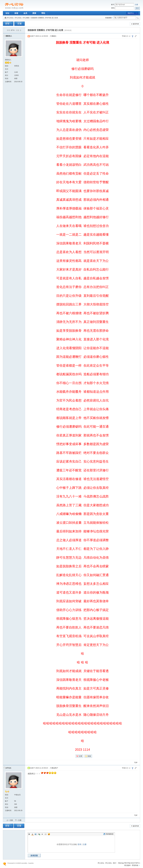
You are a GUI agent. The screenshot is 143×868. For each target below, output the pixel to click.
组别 (7, 66)
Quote (42, 834)
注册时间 (8, 82)
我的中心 (131, 13)
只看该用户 (54, 768)
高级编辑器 (108, 834)
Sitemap (121, 863)
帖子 (7, 72)
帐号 (113, 5)
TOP (136, 763)
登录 (79, 844)
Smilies (49, 834)
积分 (7, 75)
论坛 (7, 13)
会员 (25, 13)
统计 (115, 863)
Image (36, 834)
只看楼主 (53, 36)
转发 (89, 756)
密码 (113, 8)
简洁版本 (127, 865)
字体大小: (125, 36)
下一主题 (18, 820)
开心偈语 (26, 18)
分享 (81, 756)
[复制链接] (68, 30)
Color (32, 834)
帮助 (43, 13)
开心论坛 (10, 18)
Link (39, 834)
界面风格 (135, 865)
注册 (136, 5)
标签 (16, 13)
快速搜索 (108, 18)
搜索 (34, 13)
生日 (7, 69)
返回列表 (136, 24)
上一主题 (10, 820)
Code (46, 834)
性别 (7, 78)
